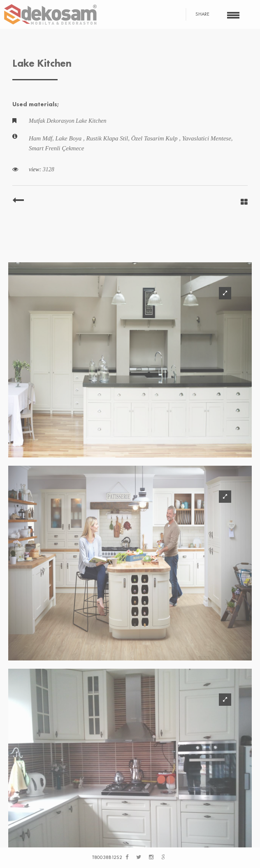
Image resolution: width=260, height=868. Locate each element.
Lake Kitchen (91, 121)
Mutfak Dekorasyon (52, 121)
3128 (49, 169)
